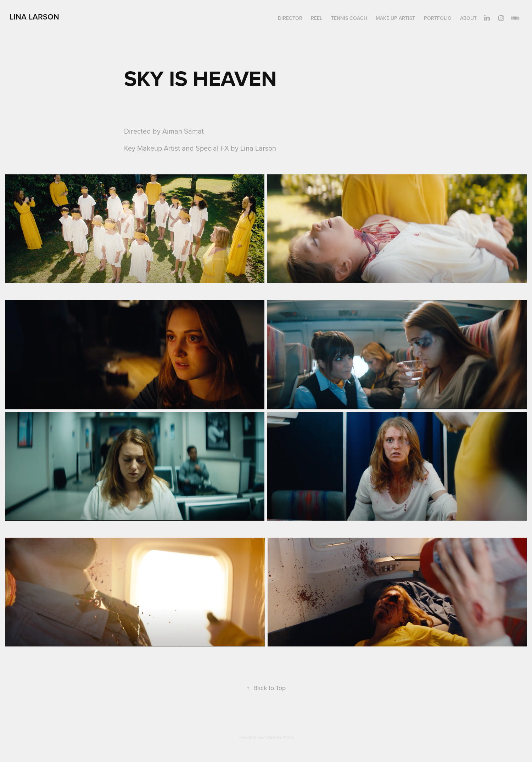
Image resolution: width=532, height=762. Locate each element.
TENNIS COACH (349, 18)
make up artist (395, 18)
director (290, 18)
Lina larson (34, 17)
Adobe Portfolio (278, 737)
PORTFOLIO (438, 18)
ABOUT (468, 18)
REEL (317, 18)
